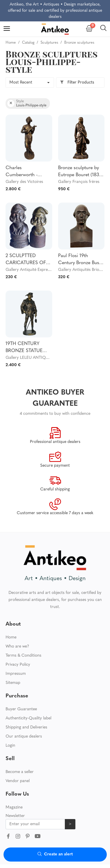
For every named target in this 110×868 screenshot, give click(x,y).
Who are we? (17, 647)
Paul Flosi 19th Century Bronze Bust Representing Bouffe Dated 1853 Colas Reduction (79, 260)
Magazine (14, 807)
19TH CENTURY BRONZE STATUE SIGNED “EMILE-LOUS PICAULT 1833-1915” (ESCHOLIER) (28, 348)
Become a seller (20, 772)
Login (10, 746)
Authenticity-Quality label (28, 718)
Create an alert (55, 854)
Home (11, 637)
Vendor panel (18, 781)
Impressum (16, 674)
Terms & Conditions (23, 656)
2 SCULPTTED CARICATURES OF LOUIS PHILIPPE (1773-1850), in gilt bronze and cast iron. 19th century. (27, 260)
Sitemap (13, 683)
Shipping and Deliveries (26, 727)
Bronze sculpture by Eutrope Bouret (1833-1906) (81, 172)
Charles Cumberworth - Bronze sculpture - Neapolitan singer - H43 (25, 172)
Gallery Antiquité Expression (31, 270)
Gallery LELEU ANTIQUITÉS (31, 358)
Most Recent (21, 83)
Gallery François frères (79, 182)
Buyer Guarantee (21, 709)
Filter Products (77, 83)
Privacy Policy (18, 665)
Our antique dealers (24, 737)
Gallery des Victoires (24, 182)
